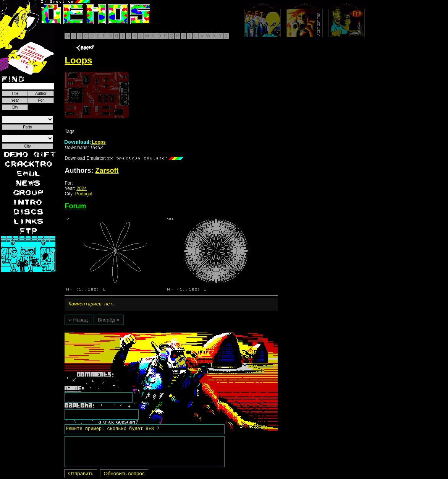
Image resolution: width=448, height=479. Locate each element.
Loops (85, 142)
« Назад (78, 321)
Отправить (81, 475)
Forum (75, 206)
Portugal (84, 194)
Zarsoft (107, 170)
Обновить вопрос (124, 475)
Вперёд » (109, 321)
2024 (82, 188)
